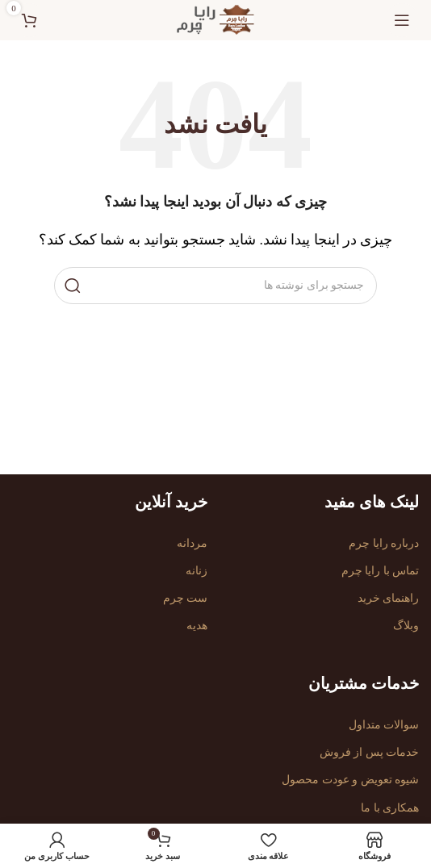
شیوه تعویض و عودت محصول (350, 780)
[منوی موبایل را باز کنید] (402, 20)
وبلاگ (406, 626)
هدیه (197, 626)
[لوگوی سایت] (215, 19)
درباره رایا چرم (384, 543)
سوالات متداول (384, 725)
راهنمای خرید (389, 598)
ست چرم (186, 598)
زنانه (197, 571)
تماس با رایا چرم (381, 571)
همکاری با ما (390, 808)
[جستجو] (215, 286)
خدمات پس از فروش (370, 752)
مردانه (192, 543)
